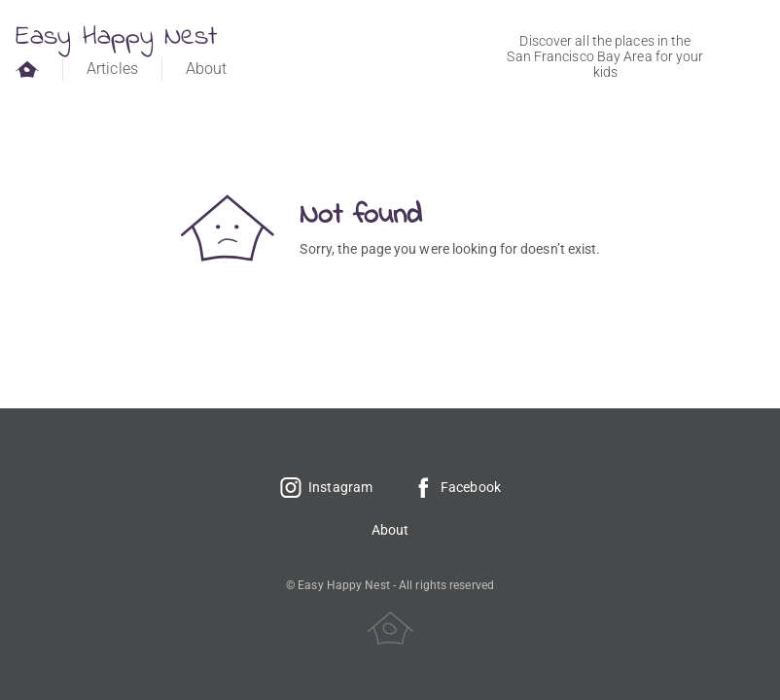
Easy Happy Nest (117, 37)
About (207, 69)
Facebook (456, 487)
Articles (112, 69)
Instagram (326, 487)
